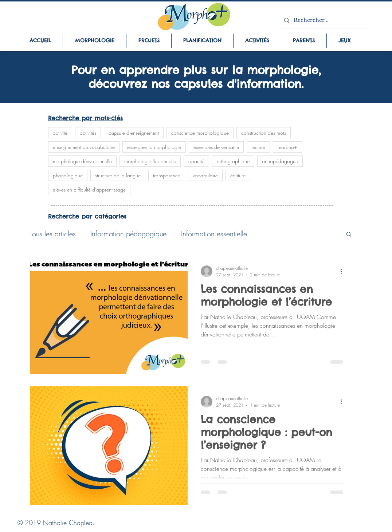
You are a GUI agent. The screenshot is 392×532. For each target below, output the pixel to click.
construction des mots (264, 133)
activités (88, 133)
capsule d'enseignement (134, 133)
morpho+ (287, 147)
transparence (167, 175)
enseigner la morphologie (154, 147)
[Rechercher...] (325, 20)
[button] (349, 235)
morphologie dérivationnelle (82, 161)
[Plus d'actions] (344, 271)
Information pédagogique (128, 234)
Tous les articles (53, 234)
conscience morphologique (200, 133)
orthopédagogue (280, 161)
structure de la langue (118, 175)
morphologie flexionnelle (150, 161)
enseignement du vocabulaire (84, 147)
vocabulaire (205, 175)
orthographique (233, 161)
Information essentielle (214, 234)
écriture (238, 175)
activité (60, 133)
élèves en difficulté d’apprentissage (89, 190)
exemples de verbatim (216, 147)
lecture (258, 147)
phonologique (68, 175)
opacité (196, 161)
